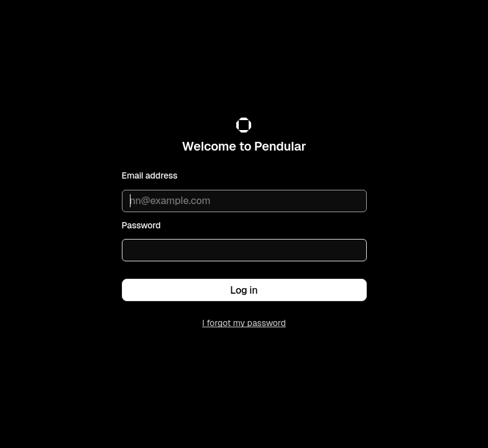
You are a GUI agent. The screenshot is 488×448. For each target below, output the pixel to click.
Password (141, 225)
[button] (244, 290)
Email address (150, 175)
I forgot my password (244, 323)
